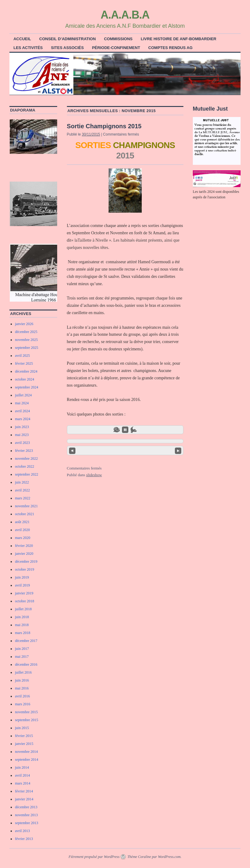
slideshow (94, 475)
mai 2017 (22, 657)
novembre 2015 (26, 712)
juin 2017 (22, 649)
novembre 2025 (26, 340)
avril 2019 (22, 585)
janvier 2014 (24, 799)
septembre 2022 (26, 474)
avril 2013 (22, 831)
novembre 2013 (26, 815)
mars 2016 (23, 704)
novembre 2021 (26, 506)
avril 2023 (22, 443)
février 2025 (24, 363)
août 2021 (22, 522)
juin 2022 (22, 482)
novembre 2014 (26, 752)
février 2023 (24, 451)
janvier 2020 (24, 554)
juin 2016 (22, 680)
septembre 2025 (26, 348)
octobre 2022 (24, 466)
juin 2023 (22, 427)
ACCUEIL (22, 39)
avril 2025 (22, 356)
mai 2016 (22, 688)
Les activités (28, 48)
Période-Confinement (116, 48)
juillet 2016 (23, 672)
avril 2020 (22, 530)
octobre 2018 (24, 601)
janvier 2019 (24, 593)
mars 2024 (23, 419)
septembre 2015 (26, 720)
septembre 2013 (26, 823)
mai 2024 (22, 403)
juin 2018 (22, 617)
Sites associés (68, 48)
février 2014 (24, 791)
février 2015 (24, 736)
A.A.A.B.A (125, 15)
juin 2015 (22, 728)
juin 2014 (22, 767)
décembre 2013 (26, 807)
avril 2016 (22, 696)
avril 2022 (22, 490)
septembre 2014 (26, 760)
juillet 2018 (23, 609)
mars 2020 (23, 538)
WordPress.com (169, 857)
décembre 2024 (26, 371)
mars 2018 (23, 633)
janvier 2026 (24, 324)
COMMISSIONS (118, 39)
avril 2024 (22, 411)
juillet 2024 (23, 395)
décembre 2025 (26, 332)
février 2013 (24, 839)
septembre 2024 (26, 387)
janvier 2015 (24, 744)
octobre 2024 (24, 379)
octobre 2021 (24, 514)
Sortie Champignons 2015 (104, 126)
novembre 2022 (26, 459)
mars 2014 (23, 783)
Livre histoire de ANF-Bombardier (179, 39)
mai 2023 (22, 435)
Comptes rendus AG (170, 48)
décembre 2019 (26, 562)
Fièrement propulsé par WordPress (94, 857)
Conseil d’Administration (68, 39)
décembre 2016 (26, 664)
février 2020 (24, 546)
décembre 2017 (26, 641)
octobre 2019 (24, 569)
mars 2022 (23, 498)
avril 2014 (22, 775)
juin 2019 (22, 577)
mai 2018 (22, 625)
